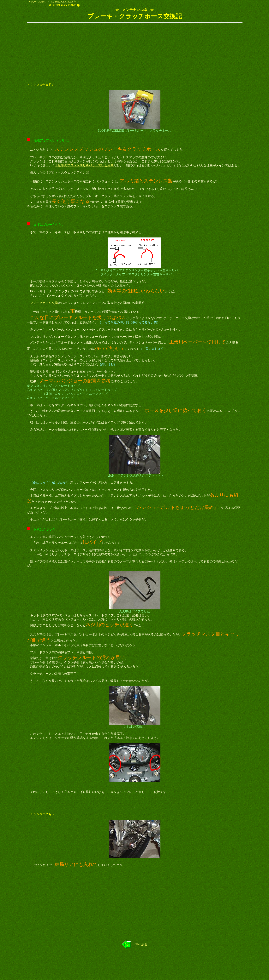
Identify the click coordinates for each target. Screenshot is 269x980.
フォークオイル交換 (44, 303)
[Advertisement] (134, 53)
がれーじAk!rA (37, 2)
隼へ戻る (139, 944)
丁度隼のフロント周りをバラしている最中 (84, 165)
